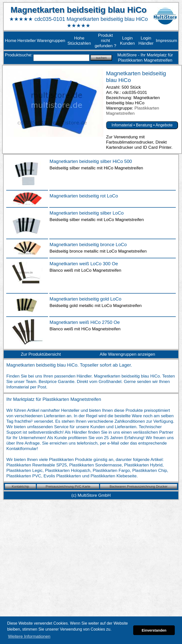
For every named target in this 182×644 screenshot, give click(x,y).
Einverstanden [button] (154, 630)
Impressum (167, 40)
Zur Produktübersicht (41, 354)
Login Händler (146, 41)
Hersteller (27, 40)
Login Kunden (127, 41)
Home (11, 40)
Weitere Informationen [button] (29, 636)
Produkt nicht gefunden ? (105, 40)
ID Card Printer (157, 147)
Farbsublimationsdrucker (130, 142)
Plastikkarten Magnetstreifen (133, 111)
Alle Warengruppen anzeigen (127, 354)
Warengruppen (51, 40)
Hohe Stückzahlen (79, 41)
